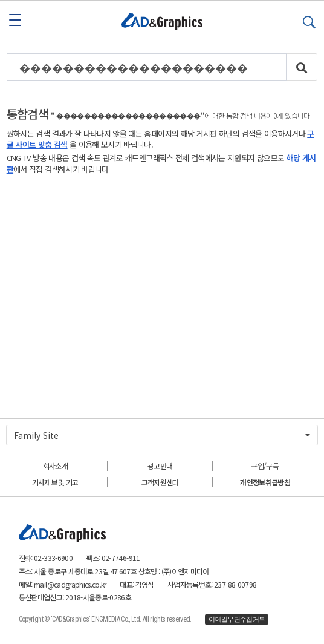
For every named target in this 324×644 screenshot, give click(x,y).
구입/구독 (265, 466)
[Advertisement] (162, 254)
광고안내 (160, 466)
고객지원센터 (160, 482)
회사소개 (55, 466)
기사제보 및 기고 (55, 482)
